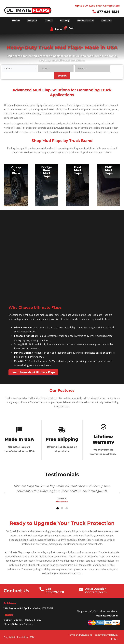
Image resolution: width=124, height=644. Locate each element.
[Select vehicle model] (92, 68)
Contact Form (96, 592)
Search (62, 75)
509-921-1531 (55, 592)
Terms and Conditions (80, 635)
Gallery (65, 20)
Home (17, 20)
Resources (85, 20)
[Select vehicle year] (20, 68)
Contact (106, 20)
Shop (33, 20)
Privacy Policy (101, 635)
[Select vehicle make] (56, 68)
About (49, 20)
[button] (4, 493)
